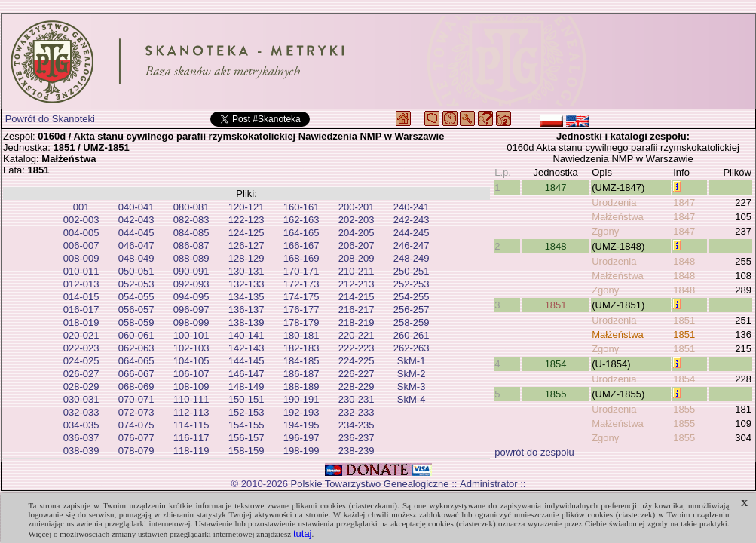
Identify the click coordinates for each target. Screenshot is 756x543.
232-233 (357, 412)
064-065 (136, 361)
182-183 (301, 348)
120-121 (246, 207)
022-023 (81, 348)
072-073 (136, 412)
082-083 (191, 220)
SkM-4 (412, 399)
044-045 (136, 233)
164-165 (301, 233)
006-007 (81, 245)
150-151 (246, 399)
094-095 (191, 297)
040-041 (136, 207)
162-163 (301, 220)
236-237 (357, 438)
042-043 (136, 220)
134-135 (246, 297)
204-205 (357, 233)
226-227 (357, 374)
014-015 (81, 297)
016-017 (81, 310)
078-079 (136, 451)
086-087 (191, 245)
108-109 (191, 387)
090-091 (191, 271)
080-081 (191, 207)
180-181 (301, 335)
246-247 (412, 245)
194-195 (301, 425)
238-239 (357, 451)
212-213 (357, 284)
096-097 (191, 310)
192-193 (301, 412)
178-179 (301, 322)
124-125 (246, 233)
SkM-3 (412, 387)
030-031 (81, 399)
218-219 (357, 322)
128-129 (246, 258)
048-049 (136, 258)
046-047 (136, 245)
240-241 (412, 207)
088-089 (191, 258)
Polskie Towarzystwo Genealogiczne (370, 484)
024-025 (81, 361)
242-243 (412, 220)
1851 (556, 305)
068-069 (136, 387)
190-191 (301, 399)
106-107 (191, 374)
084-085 (191, 233)
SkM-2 (412, 374)
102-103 (191, 348)
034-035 (81, 425)
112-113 (191, 412)
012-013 (81, 284)
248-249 (412, 258)
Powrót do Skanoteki (50, 119)
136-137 (246, 310)
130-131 (246, 271)
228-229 (357, 387)
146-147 (246, 374)
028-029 (81, 387)
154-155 (246, 425)
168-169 (301, 258)
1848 (556, 246)
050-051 (136, 271)
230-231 (357, 399)
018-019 (81, 322)
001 (81, 207)
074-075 (136, 425)
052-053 (136, 284)
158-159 (246, 451)
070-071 (136, 399)
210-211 (357, 271)
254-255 (412, 297)
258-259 (412, 322)
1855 (556, 394)
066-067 (136, 374)
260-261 (412, 335)
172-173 (301, 284)
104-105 (191, 361)
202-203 (357, 220)
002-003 (81, 220)
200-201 (357, 207)
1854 (556, 364)
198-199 (301, 451)
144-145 (246, 361)
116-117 (191, 438)
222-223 (357, 348)
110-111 (191, 399)
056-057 (136, 310)
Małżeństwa (618, 217)
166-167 (301, 245)
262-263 (412, 348)
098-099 (191, 322)
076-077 (136, 438)
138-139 (246, 322)
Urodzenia (614, 202)
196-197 (301, 438)
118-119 (191, 451)
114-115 (191, 425)
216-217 (357, 310)
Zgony (605, 231)
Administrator (489, 484)
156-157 (246, 438)
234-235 (357, 425)
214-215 (357, 297)
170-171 (301, 271)
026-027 (81, 374)
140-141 (246, 335)
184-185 (301, 361)
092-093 (191, 284)
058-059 (136, 322)
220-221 (357, 335)
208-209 (357, 258)
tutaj (303, 534)
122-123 (246, 220)
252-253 (412, 284)
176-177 (301, 310)
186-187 (301, 374)
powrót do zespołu (534, 452)
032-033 (81, 412)
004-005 (81, 233)
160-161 (301, 207)
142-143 (246, 348)
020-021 (81, 335)
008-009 (81, 258)
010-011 (81, 271)
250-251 (412, 271)
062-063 (136, 348)
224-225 (357, 361)
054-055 (136, 297)
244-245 (412, 233)
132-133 (246, 284)
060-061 (136, 335)
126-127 (246, 245)
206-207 (357, 245)
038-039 (81, 451)
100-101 (191, 335)
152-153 (246, 412)
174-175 (301, 297)
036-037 (81, 438)
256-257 (412, 310)
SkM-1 (412, 361)
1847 (556, 187)
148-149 (246, 387)
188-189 (301, 387)
